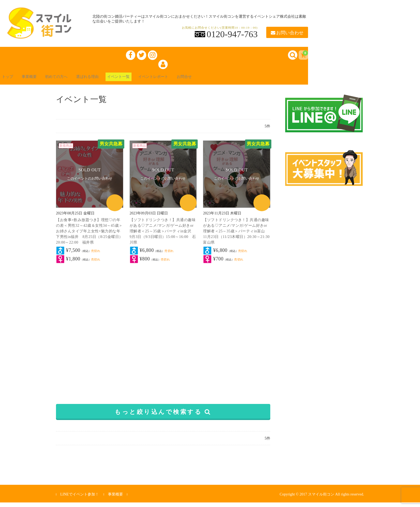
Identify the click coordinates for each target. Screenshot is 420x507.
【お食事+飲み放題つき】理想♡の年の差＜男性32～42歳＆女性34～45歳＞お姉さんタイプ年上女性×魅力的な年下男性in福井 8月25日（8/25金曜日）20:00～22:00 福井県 (89, 236)
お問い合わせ (287, 33)
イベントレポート (183, 81)
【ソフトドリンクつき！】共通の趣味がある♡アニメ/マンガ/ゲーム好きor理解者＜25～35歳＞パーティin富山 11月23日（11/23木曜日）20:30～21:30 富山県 (238, 236)
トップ (12, 81)
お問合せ (220, 81)
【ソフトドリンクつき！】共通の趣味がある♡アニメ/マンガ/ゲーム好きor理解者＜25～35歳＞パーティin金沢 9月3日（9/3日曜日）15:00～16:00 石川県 (163, 236)
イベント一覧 (142, 81)
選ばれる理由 (106, 81)
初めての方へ (70, 81)
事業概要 (37, 81)
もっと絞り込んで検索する (163, 416)
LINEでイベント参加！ (80, 499)
